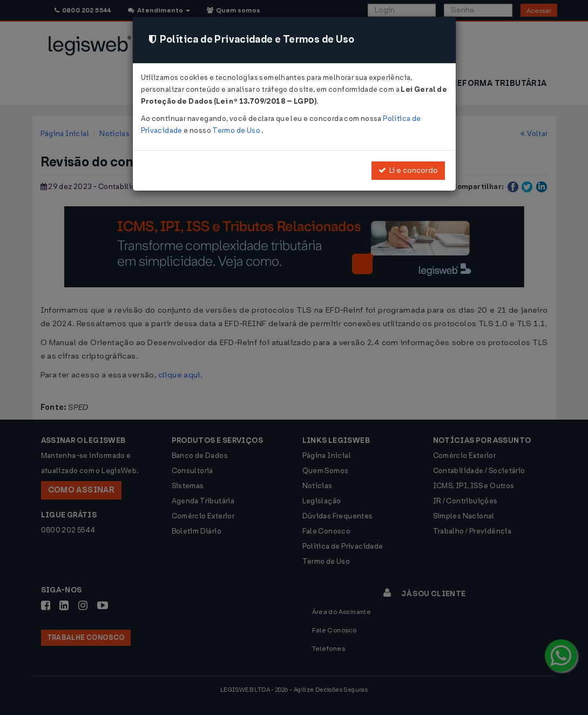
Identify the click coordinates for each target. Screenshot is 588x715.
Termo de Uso (237, 130)
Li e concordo (408, 170)
